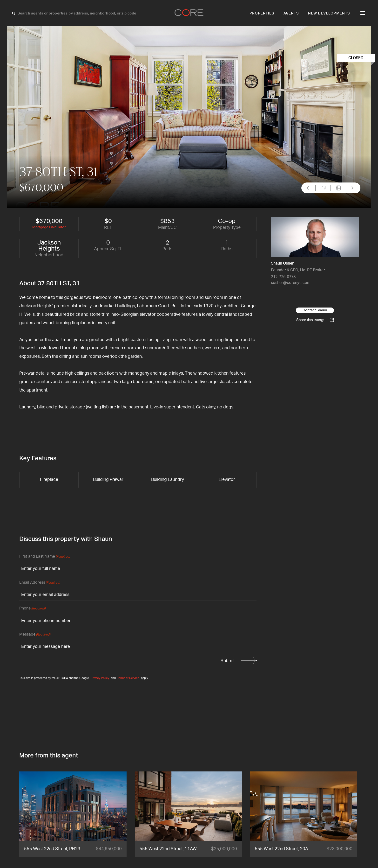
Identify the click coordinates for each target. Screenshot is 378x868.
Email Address (40, 583)
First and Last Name (45, 557)
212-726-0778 (283, 277)
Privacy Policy (100, 678)
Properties (262, 13)
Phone (32, 609)
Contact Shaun (315, 310)
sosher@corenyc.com (291, 283)
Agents (291, 13)
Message (35, 635)
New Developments (329, 13)
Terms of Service (128, 678)
